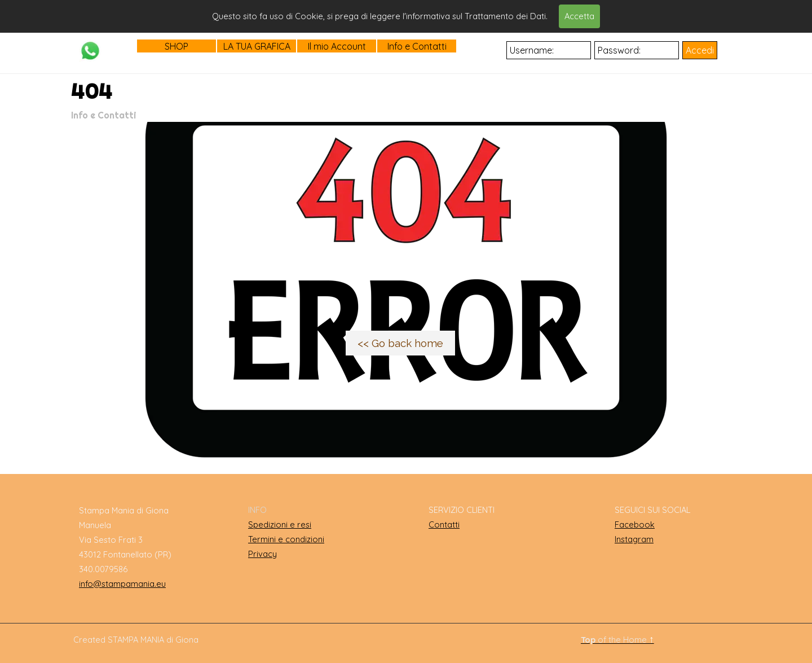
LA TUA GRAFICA (257, 46)
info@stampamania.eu (122, 584)
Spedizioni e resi (280, 524)
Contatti (444, 524)
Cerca (515, 15)
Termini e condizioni (286, 539)
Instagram (634, 539)
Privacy (262, 554)
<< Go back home (400, 343)
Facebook (635, 524)
